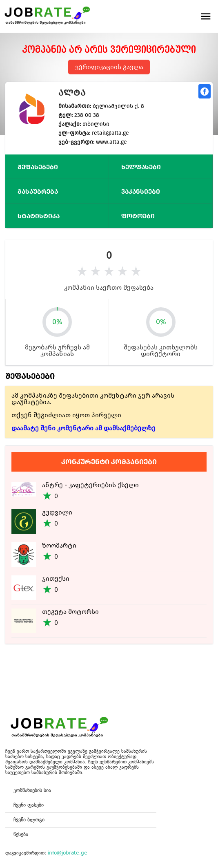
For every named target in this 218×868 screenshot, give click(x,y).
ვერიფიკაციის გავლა (109, 67)
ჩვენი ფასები (29, 805)
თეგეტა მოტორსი (70, 612)
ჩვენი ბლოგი (29, 820)
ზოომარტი (59, 545)
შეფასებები (38, 167)
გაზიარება (205, 91)
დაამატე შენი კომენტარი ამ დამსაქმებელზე (83, 428)
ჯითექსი (56, 578)
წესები (21, 834)
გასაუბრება (38, 191)
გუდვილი (57, 512)
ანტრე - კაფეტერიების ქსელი (90, 485)
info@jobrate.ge (68, 853)
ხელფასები (141, 167)
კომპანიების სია (32, 790)
